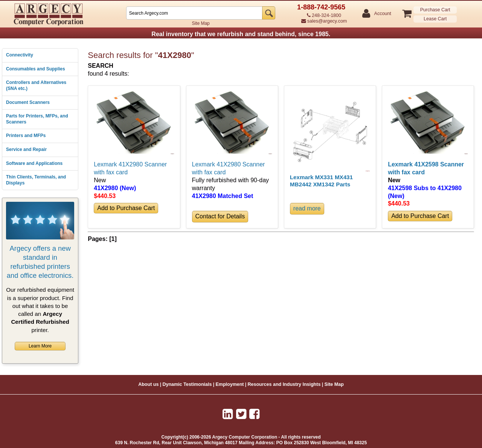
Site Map (201, 23)
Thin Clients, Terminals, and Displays (36, 180)
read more (307, 208)
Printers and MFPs (26, 136)
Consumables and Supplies (36, 69)
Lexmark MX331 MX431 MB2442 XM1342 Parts (321, 181)
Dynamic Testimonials (187, 384)
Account (382, 14)
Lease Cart (435, 19)
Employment (230, 384)
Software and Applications (34, 163)
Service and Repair (26, 149)
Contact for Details (220, 216)
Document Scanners (28, 102)
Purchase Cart (435, 10)
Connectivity (20, 55)
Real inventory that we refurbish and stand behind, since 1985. (241, 34)
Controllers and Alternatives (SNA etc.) (36, 85)
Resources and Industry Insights (284, 384)
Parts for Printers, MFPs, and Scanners (37, 119)
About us (148, 384)
